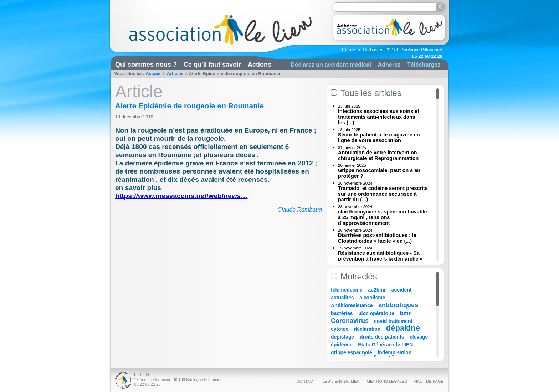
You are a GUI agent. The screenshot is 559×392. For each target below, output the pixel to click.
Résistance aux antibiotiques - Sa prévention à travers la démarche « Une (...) (380, 259)
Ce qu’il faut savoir (212, 65)
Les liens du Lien (341, 381)
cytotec (340, 329)
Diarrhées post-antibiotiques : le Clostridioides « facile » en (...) (377, 238)
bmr (405, 313)
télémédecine (347, 290)
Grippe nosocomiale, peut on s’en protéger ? (379, 173)
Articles (175, 74)
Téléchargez (424, 65)
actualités (342, 298)
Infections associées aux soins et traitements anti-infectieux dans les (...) (379, 117)
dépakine (403, 328)
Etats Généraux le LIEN (385, 345)
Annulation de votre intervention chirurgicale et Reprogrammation (378, 155)
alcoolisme (372, 298)
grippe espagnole (352, 352)
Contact (306, 381)
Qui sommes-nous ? (146, 65)
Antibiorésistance (352, 305)
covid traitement (393, 321)
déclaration (367, 329)
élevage (419, 337)
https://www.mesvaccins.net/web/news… (181, 196)
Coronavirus (351, 321)
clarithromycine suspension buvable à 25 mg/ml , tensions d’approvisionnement (383, 217)
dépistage (342, 337)
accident (402, 290)
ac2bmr (377, 290)
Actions (260, 65)
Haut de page (429, 381)
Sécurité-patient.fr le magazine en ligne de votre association (379, 138)
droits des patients (382, 337)
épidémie (342, 345)
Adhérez (389, 65)
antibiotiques (398, 305)
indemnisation (394, 352)
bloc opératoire (376, 313)
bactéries (342, 313)
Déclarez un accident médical (331, 65)
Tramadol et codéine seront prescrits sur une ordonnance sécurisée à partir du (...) (383, 194)
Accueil (154, 74)
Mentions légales (387, 381)
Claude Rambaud (300, 210)
